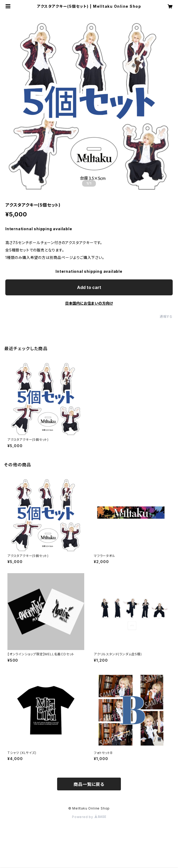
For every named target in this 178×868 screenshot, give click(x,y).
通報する (166, 316)
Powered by (89, 817)
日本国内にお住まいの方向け (89, 303)
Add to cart (89, 287)
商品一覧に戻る (89, 784)
